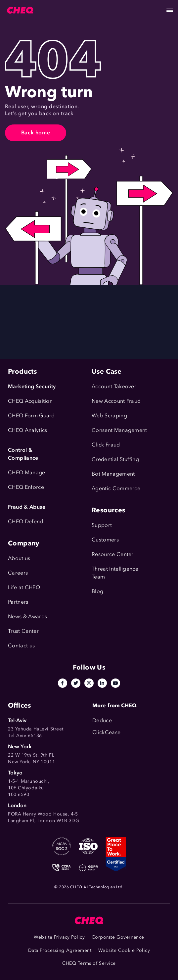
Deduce (102, 720)
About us (19, 558)
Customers (105, 540)
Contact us (21, 646)
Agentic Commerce (116, 488)
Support (102, 525)
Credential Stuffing (115, 459)
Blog (97, 591)
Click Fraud (106, 445)
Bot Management (113, 474)
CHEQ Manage (27, 472)
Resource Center (113, 554)
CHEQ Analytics (27, 430)
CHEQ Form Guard (31, 416)
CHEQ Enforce (26, 487)
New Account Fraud (116, 401)
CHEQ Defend (26, 521)
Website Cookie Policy (124, 950)
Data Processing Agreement (60, 950)
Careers (18, 573)
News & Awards (27, 616)
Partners (18, 602)
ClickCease (106, 732)
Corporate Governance (118, 937)
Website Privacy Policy (59, 937)
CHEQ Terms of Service (89, 963)
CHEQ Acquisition (30, 401)
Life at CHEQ (24, 587)
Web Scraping (109, 416)
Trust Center (23, 631)
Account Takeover (114, 386)
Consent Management (119, 430)
